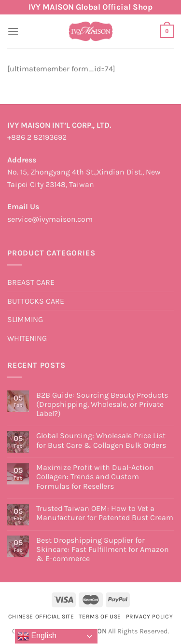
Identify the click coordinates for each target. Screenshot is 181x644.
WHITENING (27, 338)
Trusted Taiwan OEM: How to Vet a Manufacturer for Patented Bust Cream (105, 513)
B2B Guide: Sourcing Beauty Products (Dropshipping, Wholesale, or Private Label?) (102, 404)
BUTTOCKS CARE (36, 301)
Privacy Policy (150, 617)
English (37, 636)
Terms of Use (100, 617)
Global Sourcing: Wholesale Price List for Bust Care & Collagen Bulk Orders (101, 440)
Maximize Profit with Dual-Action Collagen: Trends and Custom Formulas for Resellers (95, 476)
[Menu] (13, 31)
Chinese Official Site (41, 617)
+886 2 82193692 (37, 137)
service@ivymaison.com (50, 219)
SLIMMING (25, 319)
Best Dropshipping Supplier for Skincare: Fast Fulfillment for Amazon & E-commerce (103, 549)
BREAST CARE (31, 282)
